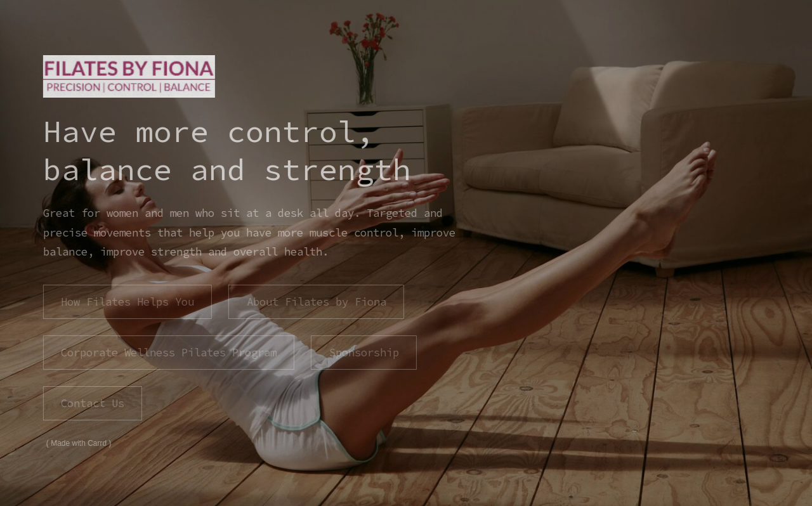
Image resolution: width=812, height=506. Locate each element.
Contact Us (92, 403)
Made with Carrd (78, 443)
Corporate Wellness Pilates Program (168, 353)
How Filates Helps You (127, 302)
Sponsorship (363, 353)
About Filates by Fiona (316, 302)
